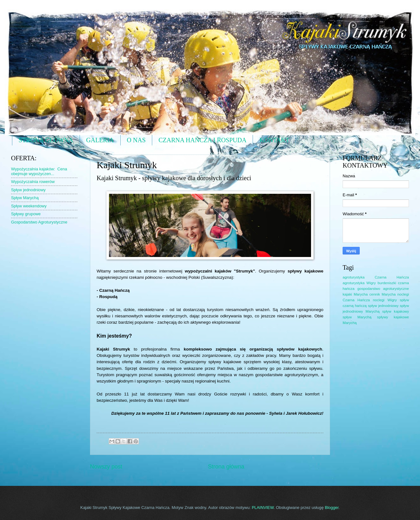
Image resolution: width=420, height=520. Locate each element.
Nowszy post (106, 467)
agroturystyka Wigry (359, 283)
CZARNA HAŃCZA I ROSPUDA (202, 140)
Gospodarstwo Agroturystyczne (39, 222)
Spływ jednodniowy (28, 190)
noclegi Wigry (385, 300)
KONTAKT (274, 140)
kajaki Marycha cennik (361, 294)
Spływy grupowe (26, 214)
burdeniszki (387, 283)
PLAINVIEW (263, 508)
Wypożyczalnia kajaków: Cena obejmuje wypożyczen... (39, 171)
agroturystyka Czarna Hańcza (376, 277)
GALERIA (100, 140)
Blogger (332, 508)
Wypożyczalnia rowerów (33, 182)
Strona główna (226, 467)
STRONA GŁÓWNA (46, 140)
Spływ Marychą (25, 198)
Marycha (389, 294)
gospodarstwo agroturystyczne (383, 289)
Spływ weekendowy (29, 206)
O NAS (136, 140)
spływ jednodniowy (383, 306)
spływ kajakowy (396, 311)
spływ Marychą (357, 317)
